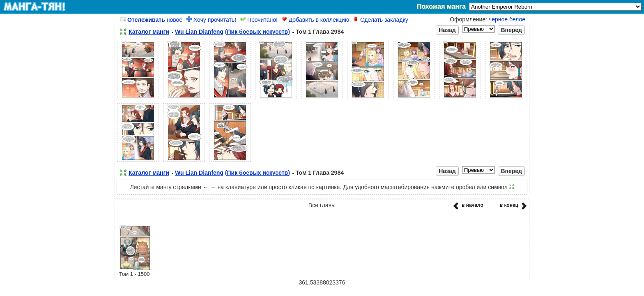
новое (151, 20)
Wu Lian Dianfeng (199, 32)
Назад (447, 30)
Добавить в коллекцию (315, 20)
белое (517, 19)
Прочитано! (259, 20)
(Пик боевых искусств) (258, 32)
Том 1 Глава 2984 (320, 32)
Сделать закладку (381, 20)
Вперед (511, 30)
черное (498, 19)
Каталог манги (149, 32)
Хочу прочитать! (211, 20)
